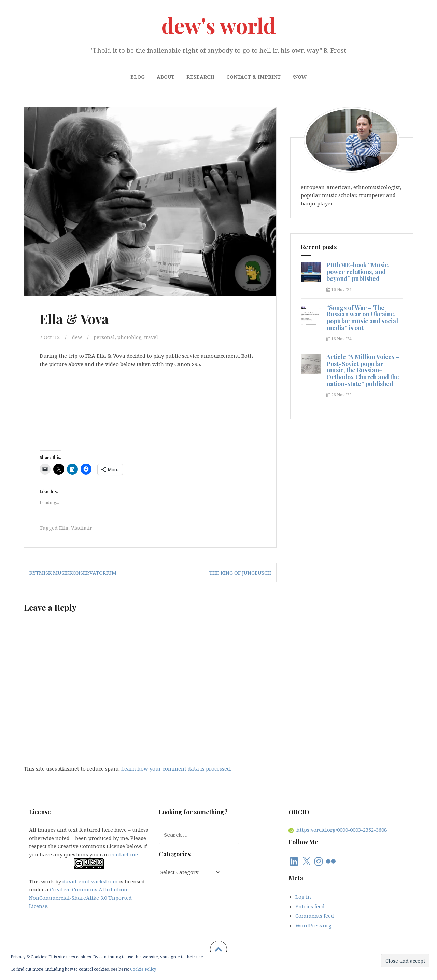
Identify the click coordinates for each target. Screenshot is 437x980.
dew (77, 337)
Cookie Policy (143, 969)
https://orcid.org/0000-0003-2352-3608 (338, 829)
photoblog (132, 337)
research (200, 77)
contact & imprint (253, 77)
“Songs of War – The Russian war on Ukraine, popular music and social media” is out (362, 318)
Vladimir (82, 527)
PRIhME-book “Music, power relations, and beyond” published (358, 272)
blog (138, 77)
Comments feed (315, 915)
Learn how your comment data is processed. (176, 768)
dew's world (219, 25)
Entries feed (310, 906)
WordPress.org (313, 925)
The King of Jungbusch (240, 572)
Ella (64, 527)
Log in (303, 896)
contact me (124, 854)
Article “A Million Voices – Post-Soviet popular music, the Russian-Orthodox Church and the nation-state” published (363, 370)
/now (300, 77)
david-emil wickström (90, 881)
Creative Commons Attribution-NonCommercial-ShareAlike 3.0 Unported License (80, 897)
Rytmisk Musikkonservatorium (73, 572)
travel (155, 337)
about (166, 77)
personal (105, 337)
